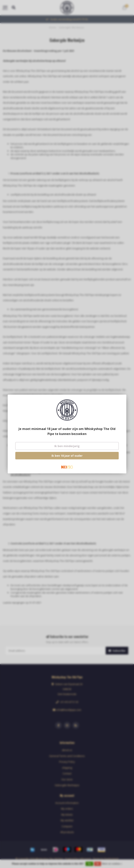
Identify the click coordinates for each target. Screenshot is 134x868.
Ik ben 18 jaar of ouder (67, 456)
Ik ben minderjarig (67, 446)
